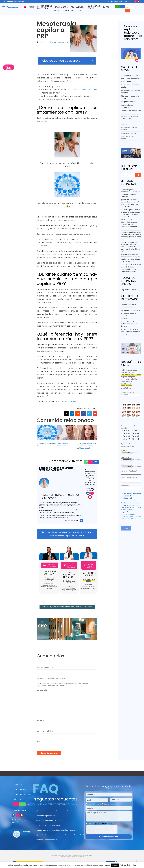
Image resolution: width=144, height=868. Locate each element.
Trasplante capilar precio (131, 310)
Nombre (41, 720)
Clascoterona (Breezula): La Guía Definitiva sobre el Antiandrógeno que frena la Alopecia (131, 235)
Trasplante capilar (128, 102)
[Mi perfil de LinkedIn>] (81, 520)
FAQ (46, 789)
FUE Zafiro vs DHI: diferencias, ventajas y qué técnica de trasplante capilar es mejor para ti (130, 224)
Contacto (68, 10)
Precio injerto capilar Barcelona (48, 825)
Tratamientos (78, 7)
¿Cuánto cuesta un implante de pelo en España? (129, 316)
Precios (56, 10)
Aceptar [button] (115, 865)
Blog (78, 10)
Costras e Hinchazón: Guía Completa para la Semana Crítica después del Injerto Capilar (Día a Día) (131, 247)
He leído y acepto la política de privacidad (132, 496)
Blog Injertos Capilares (130, 290)
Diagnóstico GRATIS (94, 7)
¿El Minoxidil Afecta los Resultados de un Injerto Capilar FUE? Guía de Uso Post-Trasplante (131, 258)
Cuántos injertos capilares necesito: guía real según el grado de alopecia (130, 193)
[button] (66, 413)
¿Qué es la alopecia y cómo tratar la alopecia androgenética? (130, 332)
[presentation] (102, 829)
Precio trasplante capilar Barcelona (49, 820)
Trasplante (62, 7)
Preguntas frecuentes (55, 799)
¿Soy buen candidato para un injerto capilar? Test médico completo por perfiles (130, 203)
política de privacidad (104, 823)
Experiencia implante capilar (47, 840)
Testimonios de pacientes (127, 106)
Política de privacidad (22, 794)
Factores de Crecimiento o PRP (83, 90)
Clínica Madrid (110, 804)
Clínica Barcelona (94, 804)
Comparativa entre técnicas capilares (129, 306)
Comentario (42, 690)
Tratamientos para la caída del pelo (129, 117)
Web (39, 742)
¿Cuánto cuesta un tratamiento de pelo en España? (130, 324)
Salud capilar (126, 81)
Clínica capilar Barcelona (45, 7)
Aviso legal (18, 785)
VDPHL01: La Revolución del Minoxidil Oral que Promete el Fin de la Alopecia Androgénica (131, 268)
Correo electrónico (45, 731)
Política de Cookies (21, 789)
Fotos (106, 7)
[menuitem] (25, 7)
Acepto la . (100, 823)
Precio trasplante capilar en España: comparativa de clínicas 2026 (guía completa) (131, 213)
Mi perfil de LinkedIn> (72, 520)
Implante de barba (128, 133)
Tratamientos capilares (66, 401)
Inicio (31, 7)
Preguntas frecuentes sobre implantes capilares (131, 77)
